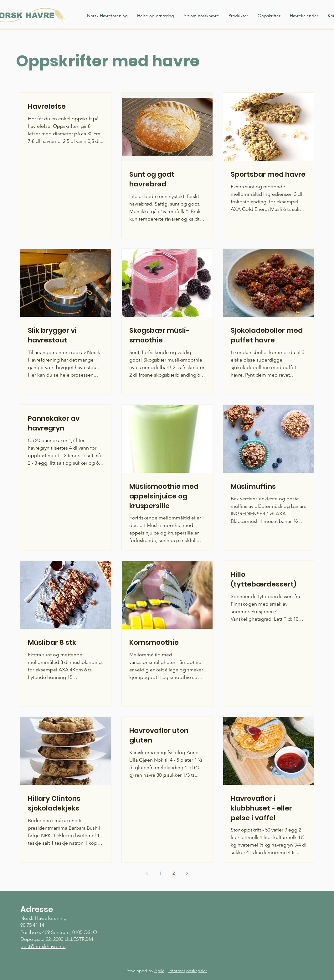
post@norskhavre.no (43, 946)
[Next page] (187, 873)
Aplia (159, 971)
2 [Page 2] (174, 873)
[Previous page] (147, 873)
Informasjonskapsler (188, 971)
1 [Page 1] (160, 873)
